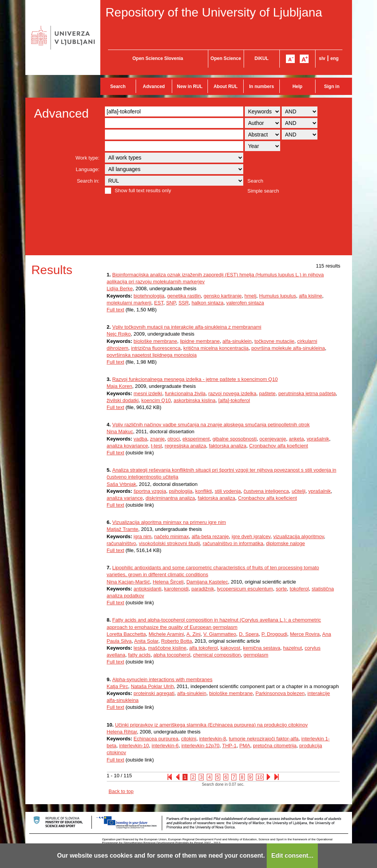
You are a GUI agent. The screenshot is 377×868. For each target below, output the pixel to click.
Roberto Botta (176, 641)
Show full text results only (143, 190)
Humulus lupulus (277, 296)
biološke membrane (155, 341)
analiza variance (125, 498)
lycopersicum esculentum (245, 589)
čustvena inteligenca (266, 491)
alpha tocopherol (172, 655)
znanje (157, 439)
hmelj (250, 296)
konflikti (203, 491)
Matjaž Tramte (123, 529)
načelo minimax (171, 536)
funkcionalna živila (185, 393)
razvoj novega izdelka (232, 393)
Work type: (88, 158)
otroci (174, 439)
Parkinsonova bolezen (280, 693)
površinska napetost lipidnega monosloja (152, 355)
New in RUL (190, 86)
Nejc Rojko (119, 334)
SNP (171, 303)
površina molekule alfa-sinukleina (288, 348)
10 (260, 777)
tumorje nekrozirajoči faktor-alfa (264, 739)
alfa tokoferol (203, 648)
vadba (140, 439)
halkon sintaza (207, 303)
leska (140, 648)
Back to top (121, 791)
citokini (189, 739)
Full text (116, 310)
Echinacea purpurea (156, 739)
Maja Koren (120, 386)
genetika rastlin (184, 296)
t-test (156, 446)
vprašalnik (318, 439)
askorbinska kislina (195, 400)
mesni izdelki (148, 393)
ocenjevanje (273, 439)
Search (118, 86)
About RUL (226, 86)
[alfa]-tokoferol (234, 400)
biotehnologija (149, 296)
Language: (87, 169)
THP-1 (229, 746)
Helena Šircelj (168, 582)
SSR (184, 303)
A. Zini (193, 634)
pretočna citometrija (275, 746)
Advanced (154, 86)
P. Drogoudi (274, 634)
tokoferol (299, 589)
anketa (296, 439)
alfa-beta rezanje (210, 536)
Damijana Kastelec (207, 582)
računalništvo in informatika (233, 543)
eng (335, 58)
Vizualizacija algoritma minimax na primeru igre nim (169, 522)
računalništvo (122, 543)
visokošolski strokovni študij (169, 543)
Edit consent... (292, 856)
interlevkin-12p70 (200, 746)
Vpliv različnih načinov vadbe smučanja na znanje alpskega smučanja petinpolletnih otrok (211, 425)
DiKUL (262, 58)
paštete (267, 393)
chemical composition (217, 655)
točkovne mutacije (274, 341)
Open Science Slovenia (158, 58)
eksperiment (196, 439)
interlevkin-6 (165, 746)
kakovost (230, 648)
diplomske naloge (285, 543)
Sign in (332, 86)
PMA (245, 746)
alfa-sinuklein (237, 341)
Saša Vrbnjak (122, 484)
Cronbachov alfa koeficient (278, 446)
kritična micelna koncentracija (216, 348)
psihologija (180, 491)
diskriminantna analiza (170, 498)
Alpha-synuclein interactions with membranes (162, 679)
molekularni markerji (129, 303)
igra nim (143, 536)
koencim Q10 (156, 400)
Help (297, 86)
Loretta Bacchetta (126, 634)
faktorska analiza (228, 446)
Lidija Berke (120, 289)
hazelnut (292, 648)
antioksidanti (148, 589)
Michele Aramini (166, 634)
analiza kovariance (128, 446)
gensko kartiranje (223, 296)
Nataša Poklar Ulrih (152, 686)
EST (159, 303)
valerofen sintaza (245, 303)
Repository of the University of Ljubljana (214, 12)
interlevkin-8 (213, 739)
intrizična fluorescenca (156, 348)
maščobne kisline (167, 648)
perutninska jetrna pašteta (307, 393)
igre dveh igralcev (251, 536)
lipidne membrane (200, 341)
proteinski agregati (154, 693)
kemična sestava (262, 648)
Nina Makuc (120, 432)
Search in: (88, 181)
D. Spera (249, 634)
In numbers (262, 86)
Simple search (263, 191)
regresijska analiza (186, 446)
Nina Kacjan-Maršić (129, 582)
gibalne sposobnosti (235, 439)
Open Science (226, 58)
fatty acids (139, 655)
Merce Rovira (305, 634)
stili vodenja (228, 491)
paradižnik (203, 589)
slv (322, 58)
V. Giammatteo (220, 634)
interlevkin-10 (134, 746)
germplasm (256, 655)
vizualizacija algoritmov (299, 536)
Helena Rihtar (122, 732)
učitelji (299, 491)
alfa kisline (311, 296)
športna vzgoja (150, 491)
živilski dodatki (123, 400)
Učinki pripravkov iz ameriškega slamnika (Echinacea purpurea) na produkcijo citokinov (211, 725)
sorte (282, 589)
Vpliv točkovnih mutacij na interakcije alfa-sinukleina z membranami (187, 327)
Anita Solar (146, 641)
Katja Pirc (118, 686)
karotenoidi (176, 589)
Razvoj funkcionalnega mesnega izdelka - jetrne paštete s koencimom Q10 (195, 379)
